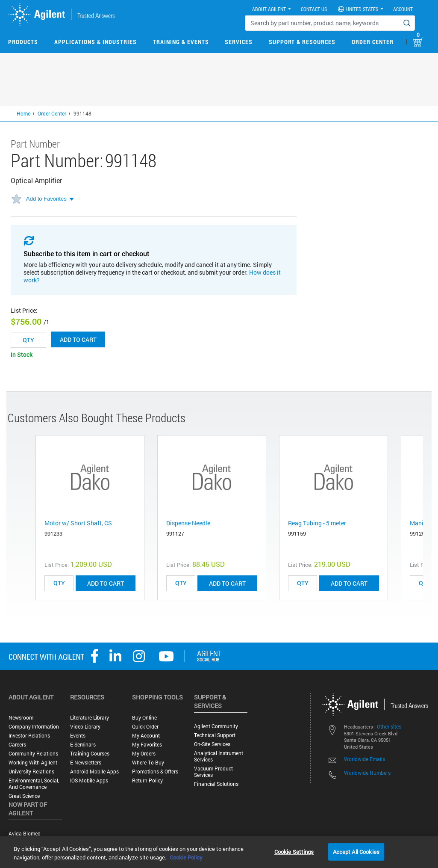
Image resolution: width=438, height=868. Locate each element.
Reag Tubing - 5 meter (317, 523)
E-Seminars (83, 745)
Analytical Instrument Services (219, 756)
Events (78, 736)
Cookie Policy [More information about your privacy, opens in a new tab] (186, 857)
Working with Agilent (33, 763)
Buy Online (144, 718)
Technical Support (215, 735)
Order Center (373, 42)
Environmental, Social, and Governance (34, 784)
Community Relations (33, 754)
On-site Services (212, 744)
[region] (219, 852)
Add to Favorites (46, 199)
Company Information (34, 727)
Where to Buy (148, 763)
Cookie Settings (294, 851)
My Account (146, 736)
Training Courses (90, 754)
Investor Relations (29, 736)
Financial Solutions (216, 784)
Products (23, 42)
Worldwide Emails (365, 759)
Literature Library (90, 718)
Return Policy (147, 781)
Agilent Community (216, 726)
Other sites (389, 726)
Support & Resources (302, 42)
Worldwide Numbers (367, 773)
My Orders (144, 754)
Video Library (85, 727)
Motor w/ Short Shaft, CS (78, 523)
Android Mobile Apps (94, 772)
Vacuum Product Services (213, 772)
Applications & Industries (96, 42)
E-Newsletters (86, 763)
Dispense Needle (188, 523)
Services (239, 42)
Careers (17, 745)
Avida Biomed (25, 834)
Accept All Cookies (356, 851)
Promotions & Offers (155, 772)
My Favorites (147, 745)
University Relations (31, 772)
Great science (24, 796)
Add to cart (78, 339)
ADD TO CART (106, 583)
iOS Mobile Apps (89, 781)
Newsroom (21, 718)
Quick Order (145, 727)
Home (24, 113)
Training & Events (181, 42)
